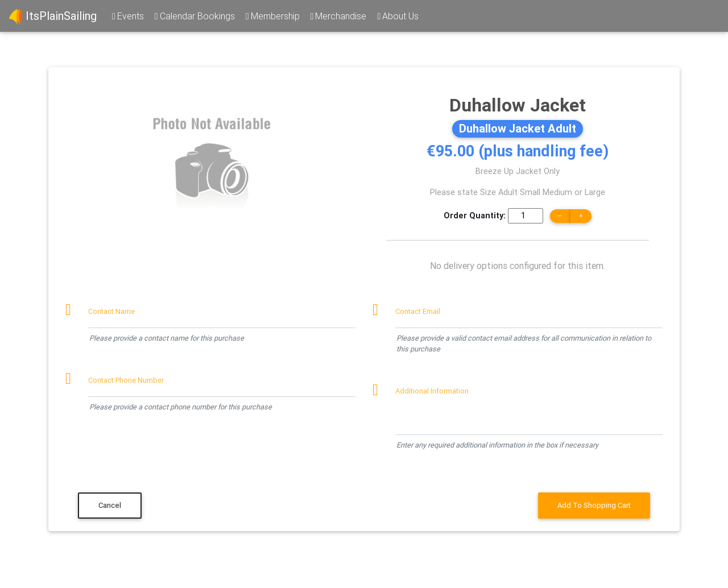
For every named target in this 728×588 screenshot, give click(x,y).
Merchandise (338, 16)
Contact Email (418, 311)
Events (127, 16)
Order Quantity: (475, 216)
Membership (272, 16)
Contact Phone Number (126, 380)
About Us (397, 16)
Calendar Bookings (194, 16)
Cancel (110, 505)
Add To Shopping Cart (594, 505)
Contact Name (111, 311)
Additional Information (432, 391)
